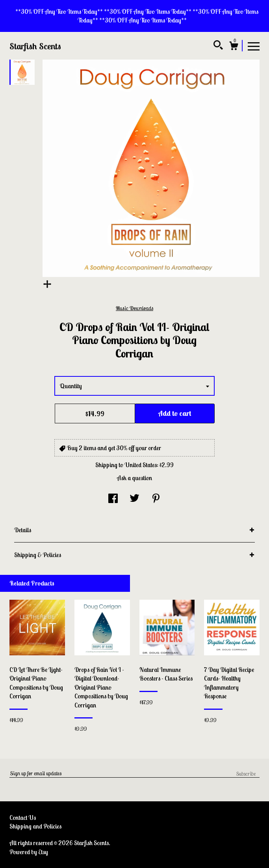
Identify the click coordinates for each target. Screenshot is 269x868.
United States (141, 465)
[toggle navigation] (254, 46)
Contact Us (23, 817)
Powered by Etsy (29, 852)
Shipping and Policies (35, 826)
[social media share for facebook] (113, 499)
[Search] (218, 46)
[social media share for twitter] (134, 499)
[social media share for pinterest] (156, 499)
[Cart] (234, 47)
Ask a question (134, 478)
